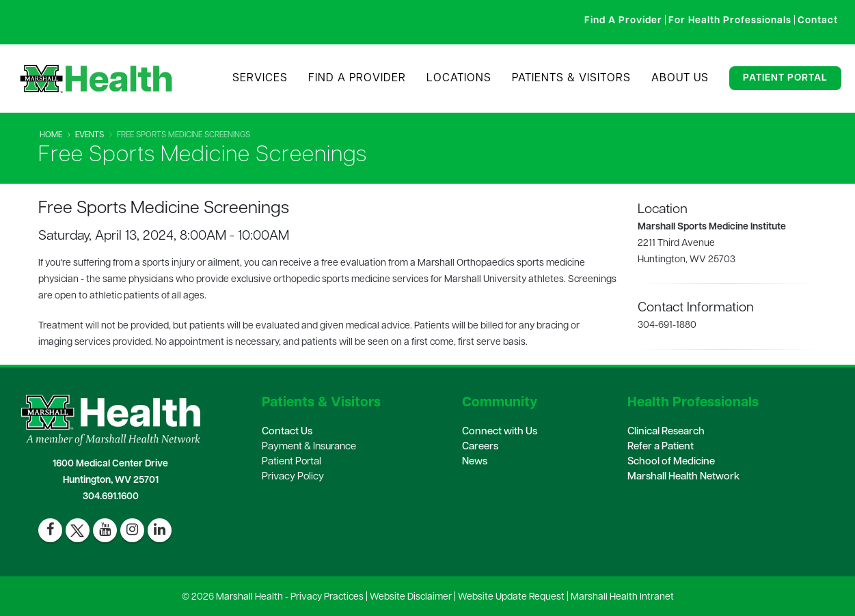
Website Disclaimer (411, 597)
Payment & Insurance (309, 447)
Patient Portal (785, 78)
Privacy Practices (327, 597)
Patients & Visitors (571, 79)
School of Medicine (671, 462)
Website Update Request (511, 597)
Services (260, 79)
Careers (480, 447)
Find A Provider (357, 79)
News (475, 462)
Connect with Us (500, 432)
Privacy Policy (293, 477)
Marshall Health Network (683, 477)
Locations (459, 79)
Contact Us (287, 432)
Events (90, 135)
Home (51, 135)
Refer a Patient (661, 447)
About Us (680, 79)
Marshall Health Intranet (622, 597)
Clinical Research (666, 432)
